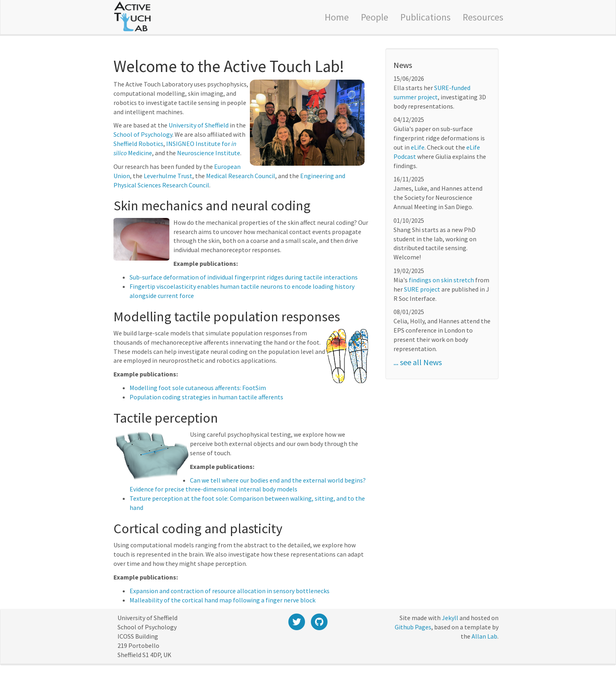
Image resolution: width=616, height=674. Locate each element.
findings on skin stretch (441, 280)
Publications (425, 17)
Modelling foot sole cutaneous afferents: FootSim (198, 388)
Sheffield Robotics (138, 144)
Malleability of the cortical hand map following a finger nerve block (223, 600)
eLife (418, 147)
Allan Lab (484, 636)
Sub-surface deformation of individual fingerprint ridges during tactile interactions (244, 277)
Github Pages (413, 627)
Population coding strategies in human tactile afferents (206, 397)
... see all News (418, 362)
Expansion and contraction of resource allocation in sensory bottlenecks (230, 591)
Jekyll (450, 618)
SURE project (422, 289)
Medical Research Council (241, 176)
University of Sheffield (199, 125)
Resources (483, 17)
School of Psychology (143, 134)
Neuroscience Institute (209, 153)
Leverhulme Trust (168, 176)
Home (337, 17)
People (375, 17)
